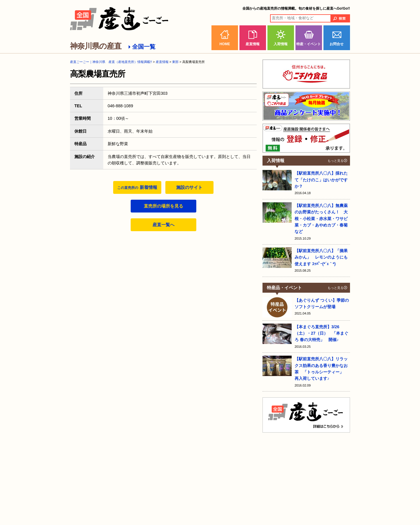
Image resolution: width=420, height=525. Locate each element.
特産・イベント (309, 44)
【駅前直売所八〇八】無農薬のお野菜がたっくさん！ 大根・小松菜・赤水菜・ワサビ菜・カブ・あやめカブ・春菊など (321, 219)
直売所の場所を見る (163, 206)
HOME (225, 44)
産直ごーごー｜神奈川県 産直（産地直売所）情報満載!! (111, 62)
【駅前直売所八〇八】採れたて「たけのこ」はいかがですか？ (321, 180)
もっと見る (336, 161)
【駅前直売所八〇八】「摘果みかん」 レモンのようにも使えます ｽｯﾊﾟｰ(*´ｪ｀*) (321, 257)
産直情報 (253, 44)
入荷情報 (281, 44)
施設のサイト (189, 187)
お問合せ (337, 44)
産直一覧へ (163, 225)
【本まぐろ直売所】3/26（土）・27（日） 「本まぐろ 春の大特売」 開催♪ (321, 333)
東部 (175, 62)
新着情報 (137, 187)
